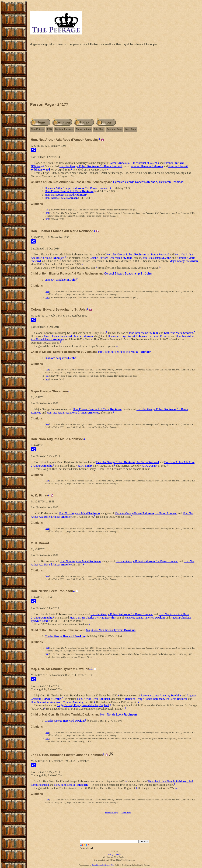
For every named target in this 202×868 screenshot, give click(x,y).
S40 (47, 654)
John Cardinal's (98, 865)
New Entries (37, 129)
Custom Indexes (64, 129)
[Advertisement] (114, 75)
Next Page (131, 129)
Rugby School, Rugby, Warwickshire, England (83, 705)
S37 (47, 210)
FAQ (49, 129)
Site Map (99, 129)
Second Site (109, 865)
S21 (47, 213)
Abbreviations (83, 129)
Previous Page (114, 129)
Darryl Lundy (114, 854)
